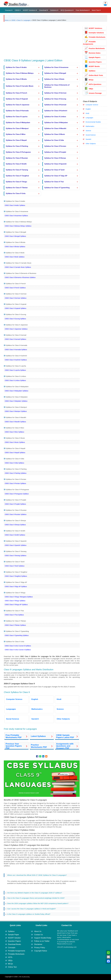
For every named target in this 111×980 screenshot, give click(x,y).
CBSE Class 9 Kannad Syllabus (15, 339)
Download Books (14, 944)
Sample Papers (92, 57)
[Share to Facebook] (37, 756)
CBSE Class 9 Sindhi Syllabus (15, 535)
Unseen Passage (93, 93)
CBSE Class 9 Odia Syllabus (14, 463)
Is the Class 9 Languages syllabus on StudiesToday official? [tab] (28, 914)
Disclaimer (38, 944)
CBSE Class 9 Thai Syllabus (14, 615)
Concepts (12, 948)
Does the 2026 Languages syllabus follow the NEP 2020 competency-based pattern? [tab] (37, 903)
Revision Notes (93, 53)
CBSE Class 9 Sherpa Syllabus (15, 525)
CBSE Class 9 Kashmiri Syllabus (16, 360)
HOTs (10, 957)
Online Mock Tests (94, 75)
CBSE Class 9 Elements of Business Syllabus (20, 277)
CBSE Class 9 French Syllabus (15, 288)
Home (7, 20)
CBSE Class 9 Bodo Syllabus (15, 257)
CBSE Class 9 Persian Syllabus (15, 484)
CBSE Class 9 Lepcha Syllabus (15, 370)
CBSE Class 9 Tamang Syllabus (15, 556)
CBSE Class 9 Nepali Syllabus (15, 453)
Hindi (87, 113)
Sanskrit (88, 139)
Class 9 (19, 20)
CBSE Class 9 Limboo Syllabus (15, 380)
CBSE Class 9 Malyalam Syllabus (16, 401)
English (88, 109)
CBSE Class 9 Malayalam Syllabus (16, 391)
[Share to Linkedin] (43, 756)
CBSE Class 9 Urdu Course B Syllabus (18, 646)
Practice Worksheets (95, 48)
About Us (38, 931)
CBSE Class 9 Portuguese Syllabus (17, 494)
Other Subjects (91, 144)
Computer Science (92, 105)
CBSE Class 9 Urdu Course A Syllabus (18, 650)
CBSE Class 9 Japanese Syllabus (16, 329)
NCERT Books (92, 66)
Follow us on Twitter (42, 941)
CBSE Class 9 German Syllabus (16, 298)
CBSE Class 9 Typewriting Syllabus (17, 635)
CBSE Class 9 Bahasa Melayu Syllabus (18, 226)
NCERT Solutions (29, 10)
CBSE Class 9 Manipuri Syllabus (16, 411)
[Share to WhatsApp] (40, 756)
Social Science (91, 135)
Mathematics (90, 126)
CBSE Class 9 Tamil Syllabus (15, 566)
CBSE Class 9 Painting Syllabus (16, 473)
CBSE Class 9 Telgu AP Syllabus (16, 587)
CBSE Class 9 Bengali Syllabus (15, 236)
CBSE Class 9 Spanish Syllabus (16, 545)
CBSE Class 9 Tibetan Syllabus (15, 625)
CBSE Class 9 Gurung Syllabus (15, 319)
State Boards (15, 16)
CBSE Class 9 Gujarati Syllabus (15, 308)
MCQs (89, 80)
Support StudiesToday (43, 938)
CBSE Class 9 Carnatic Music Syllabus (18, 267)
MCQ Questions (66, 10)
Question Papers (93, 62)
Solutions (54, 10)
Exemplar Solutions (94, 33)
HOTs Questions (93, 84)
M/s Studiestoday (24, 977)
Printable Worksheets (95, 37)
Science (88, 131)
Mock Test (95, 10)
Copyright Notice (41, 951)
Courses (8, 10)
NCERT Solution (14, 938)
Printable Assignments (16, 951)
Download (43, 10)
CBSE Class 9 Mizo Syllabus (14, 432)
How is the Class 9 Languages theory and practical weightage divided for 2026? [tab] (35, 898)
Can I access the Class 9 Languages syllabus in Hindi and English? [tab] (31, 909)
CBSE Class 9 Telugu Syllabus (15, 601)
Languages (27, 20)
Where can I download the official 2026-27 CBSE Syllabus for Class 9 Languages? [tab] (36, 875)
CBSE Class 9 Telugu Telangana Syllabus (19, 597)
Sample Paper (13, 935)
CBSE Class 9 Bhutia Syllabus (15, 247)
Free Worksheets (82, 10)
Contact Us (39, 935)
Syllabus (90, 71)
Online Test (12, 967)
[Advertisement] (42, 40)
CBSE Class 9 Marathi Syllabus (15, 422)
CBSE (17, 10)
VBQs (89, 89)
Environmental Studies (93, 122)
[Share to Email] (46, 756)
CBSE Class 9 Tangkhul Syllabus (16, 576)
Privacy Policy (40, 948)
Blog (7, 16)
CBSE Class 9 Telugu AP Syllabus (16, 605)
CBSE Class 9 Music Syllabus (15, 442)
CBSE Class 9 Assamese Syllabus (16, 216)
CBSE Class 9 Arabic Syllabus (15, 205)
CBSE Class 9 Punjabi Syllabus (15, 504)
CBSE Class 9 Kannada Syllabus (16, 350)
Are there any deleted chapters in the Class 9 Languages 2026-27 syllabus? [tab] (34, 893)
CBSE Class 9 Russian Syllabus (16, 514)
